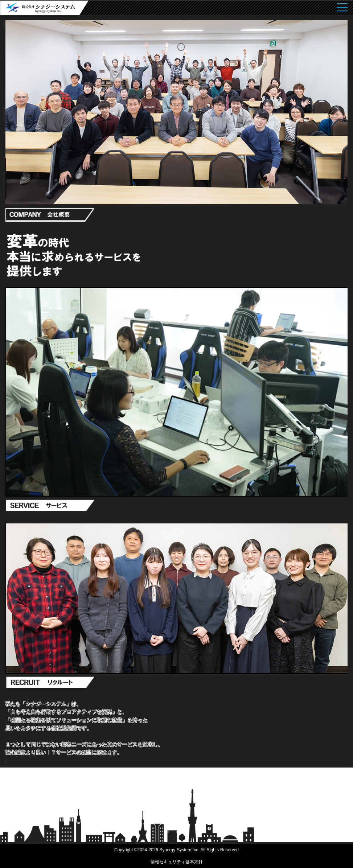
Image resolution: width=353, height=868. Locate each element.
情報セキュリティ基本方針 (177, 862)
